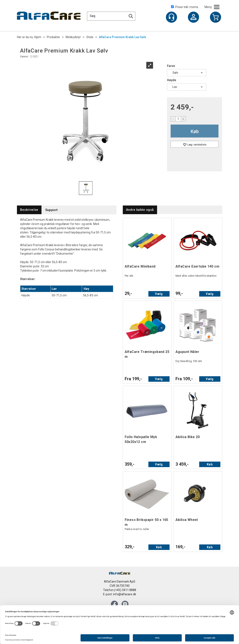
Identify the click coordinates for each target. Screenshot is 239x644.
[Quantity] (178, 119)
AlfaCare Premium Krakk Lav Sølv (122, 37)
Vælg (159, 294)
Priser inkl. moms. (185, 7)
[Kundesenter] (171, 17)
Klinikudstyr (73, 37)
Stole (90, 37)
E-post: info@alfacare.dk (120, 594)
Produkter (53, 37)
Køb (195, 131)
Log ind (193, 18)
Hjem (38, 37)
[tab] (29, 210)
